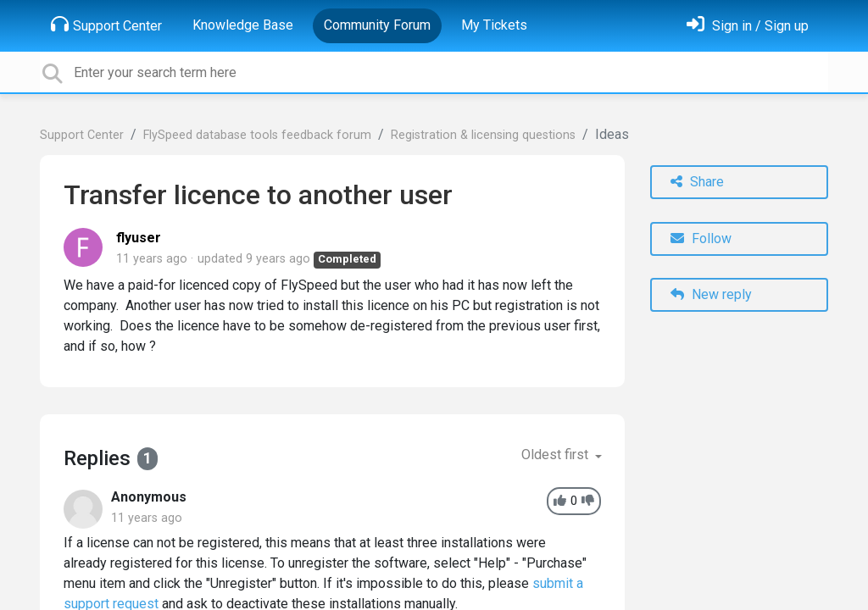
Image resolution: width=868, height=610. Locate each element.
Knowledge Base (243, 25)
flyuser (139, 238)
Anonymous (149, 497)
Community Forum (377, 25)
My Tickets (494, 25)
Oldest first (556, 455)
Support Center (106, 25)
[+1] (560, 501)
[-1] (588, 501)
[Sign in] (748, 26)
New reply (711, 294)
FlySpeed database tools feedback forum (257, 135)
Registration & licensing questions (483, 135)
